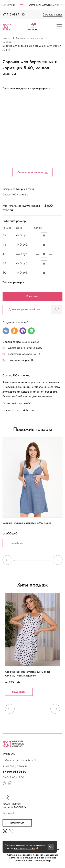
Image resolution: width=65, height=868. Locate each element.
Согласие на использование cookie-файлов (33, 858)
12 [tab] (43, 561)
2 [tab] (17, 561)
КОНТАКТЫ (9, 754)
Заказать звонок (53, 14)
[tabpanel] (32, 492)
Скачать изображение (33, 172)
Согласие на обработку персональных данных (32, 855)
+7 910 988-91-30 (14, 14)
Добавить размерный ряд (24, 309)
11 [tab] (40, 561)
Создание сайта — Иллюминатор (33, 861)
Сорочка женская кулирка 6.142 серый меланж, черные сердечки (28, 674)
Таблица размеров (13, 282)
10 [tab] (38, 561)
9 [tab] (35, 561)
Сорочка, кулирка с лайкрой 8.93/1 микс (27, 523)
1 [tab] (14, 561)
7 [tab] (30, 561)
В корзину (32, 296)
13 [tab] (46, 561)
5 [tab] (25, 561)
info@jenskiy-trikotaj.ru (15, 766)
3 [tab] (19, 561)
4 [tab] (22, 561)
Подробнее (16, 543)
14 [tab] (48, 561)
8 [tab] (32, 561)
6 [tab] (27, 561)
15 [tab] (51, 561)
